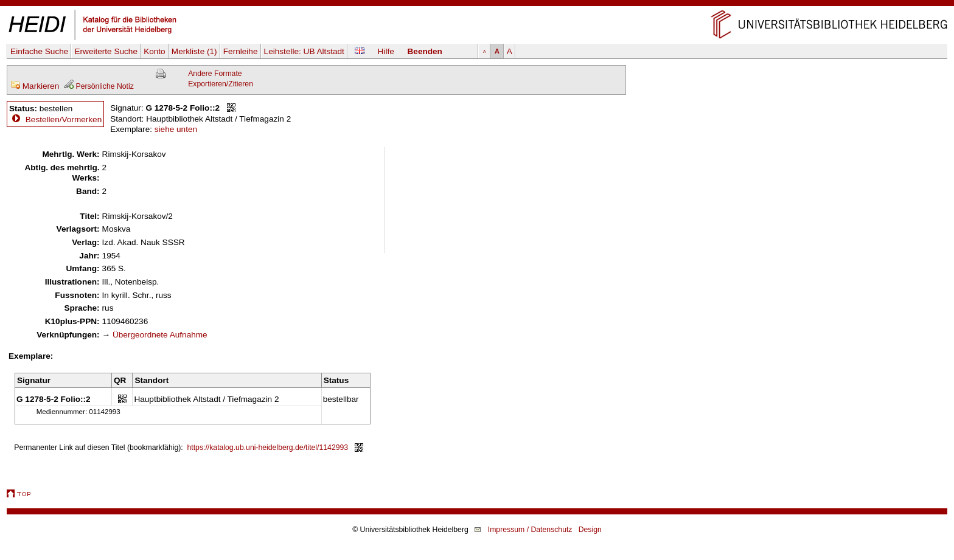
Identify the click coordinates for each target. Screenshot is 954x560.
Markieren (35, 86)
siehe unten (176, 129)
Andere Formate (215, 74)
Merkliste (194, 51)
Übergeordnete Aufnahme (160, 335)
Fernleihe (241, 51)
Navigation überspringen (477, 5)
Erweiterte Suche (106, 51)
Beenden (425, 51)
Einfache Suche (39, 51)
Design (590, 530)
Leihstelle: (304, 51)
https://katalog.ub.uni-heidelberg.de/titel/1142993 (268, 448)
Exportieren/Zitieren (221, 84)
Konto (155, 51)
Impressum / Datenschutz (530, 530)
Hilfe (386, 51)
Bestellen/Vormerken (64, 119)
